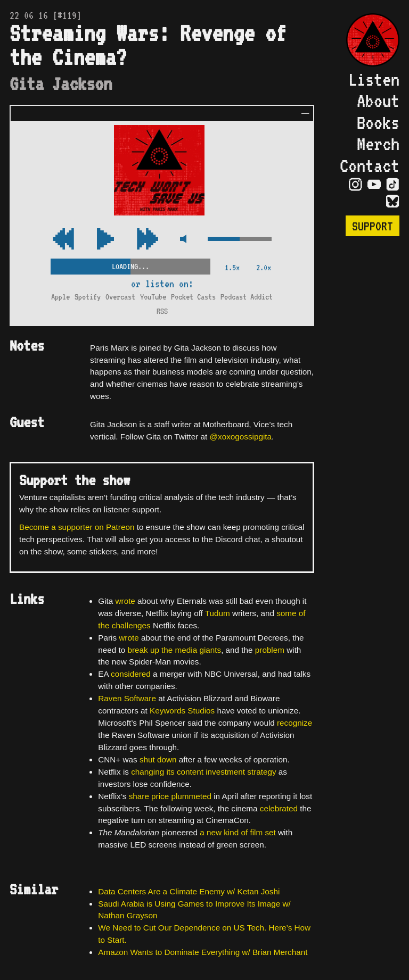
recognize (295, 723)
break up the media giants (174, 650)
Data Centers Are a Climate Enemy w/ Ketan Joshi (189, 891)
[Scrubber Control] (130, 264)
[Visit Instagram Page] (355, 185)
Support (373, 226)
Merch (378, 144)
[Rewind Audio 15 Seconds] (148, 240)
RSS (162, 311)
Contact (370, 165)
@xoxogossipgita (241, 437)
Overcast (120, 297)
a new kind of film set (238, 832)
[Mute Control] (183, 240)
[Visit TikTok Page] (393, 185)
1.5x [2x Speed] (232, 267)
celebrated (279, 808)
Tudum (218, 613)
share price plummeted (170, 796)
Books (378, 122)
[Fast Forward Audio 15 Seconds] (63, 240)
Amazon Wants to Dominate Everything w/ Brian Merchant (203, 952)
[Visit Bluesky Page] (393, 202)
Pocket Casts (193, 297)
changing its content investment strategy (203, 772)
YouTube (153, 297)
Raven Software (127, 698)
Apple (60, 297)
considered (131, 674)
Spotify (88, 297)
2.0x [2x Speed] (264, 267)
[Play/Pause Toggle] (105, 240)
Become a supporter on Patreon (77, 527)
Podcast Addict (247, 297)
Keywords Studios (182, 711)
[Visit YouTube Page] (374, 185)
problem (270, 650)
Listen (374, 79)
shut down (158, 759)
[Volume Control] (240, 240)
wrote (125, 601)
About (378, 101)
